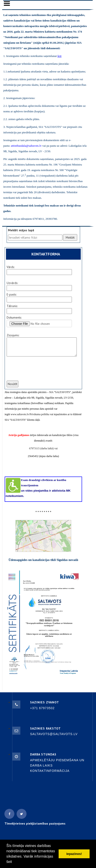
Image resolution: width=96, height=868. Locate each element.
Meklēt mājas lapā (21, 230)
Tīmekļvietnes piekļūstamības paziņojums (35, 823)
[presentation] (40, 371)
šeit (9, 862)
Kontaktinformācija (50, 771)
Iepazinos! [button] (74, 854)
